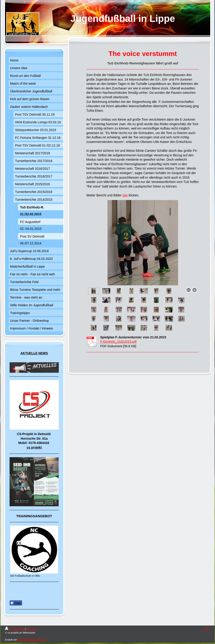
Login (207, 628)
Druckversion (15, 629)
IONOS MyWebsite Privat (31, 640)
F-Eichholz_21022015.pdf (118, 342)
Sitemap (31, 629)
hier (125, 195)
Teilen (16, 603)
